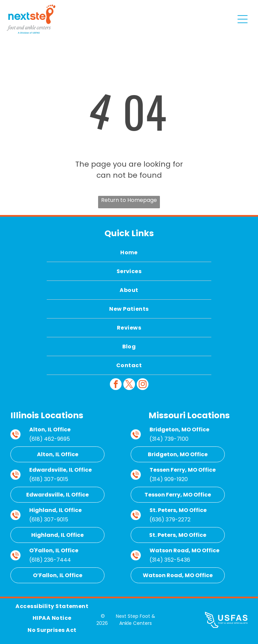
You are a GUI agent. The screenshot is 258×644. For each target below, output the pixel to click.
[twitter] (129, 385)
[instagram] (143, 385)
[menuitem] (129, 253)
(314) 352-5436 (170, 560)
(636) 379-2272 (170, 520)
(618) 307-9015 (49, 479)
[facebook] (116, 385)
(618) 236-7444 (50, 560)
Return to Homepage (129, 200)
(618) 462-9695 (50, 439)
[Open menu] (243, 19)
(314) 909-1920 (169, 479)
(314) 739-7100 (169, 439)
